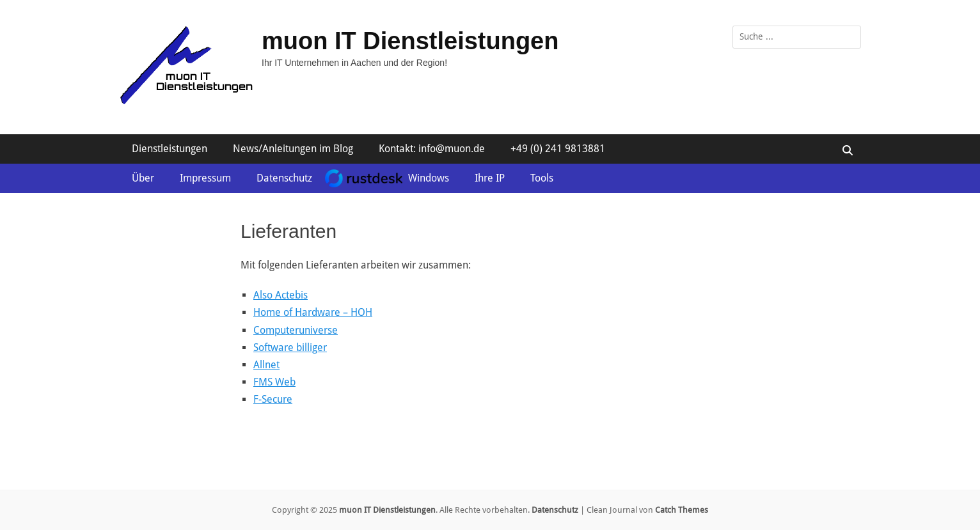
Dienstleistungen (170, 149)
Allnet (266, 365)
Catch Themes (682, 510)
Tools (542, 178)
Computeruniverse (296, 330)
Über (143, 178)
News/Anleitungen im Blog (293, 149)
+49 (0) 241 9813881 (558, 149)
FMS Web (274, 382)
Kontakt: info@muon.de (432, 149)
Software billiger (290, 347)
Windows (429, 178)
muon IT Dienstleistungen (410, 41)
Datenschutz (284, 178)
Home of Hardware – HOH (313, 312)
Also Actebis (281, 295)
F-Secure (273, 399)
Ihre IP (490, 178)
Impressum (205, 178)
